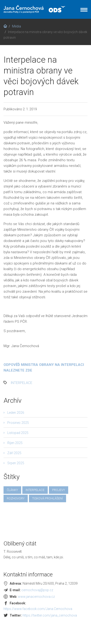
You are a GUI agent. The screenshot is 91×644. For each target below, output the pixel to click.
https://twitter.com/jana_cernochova (50, 615)
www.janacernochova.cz (36, 597)
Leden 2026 (16, 413)
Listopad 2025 (18, 433)
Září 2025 (14, 453)
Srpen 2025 (16, 463)
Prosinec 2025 (18, 423)
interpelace (22, 383)
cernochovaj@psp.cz (37, 590)
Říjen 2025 (15, 443)
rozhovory (16, 498)
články (12, 490)
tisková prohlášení (47, 498)
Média (16, 26)
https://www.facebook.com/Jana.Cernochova (38, 609)
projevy (59, 490)
